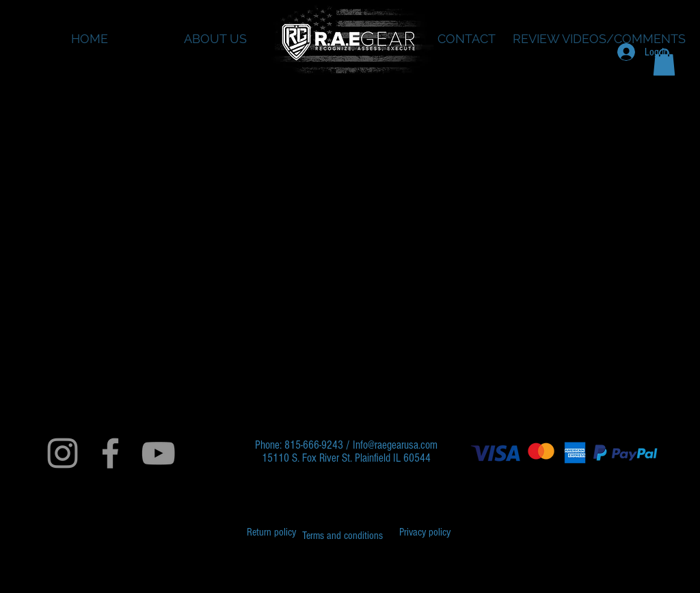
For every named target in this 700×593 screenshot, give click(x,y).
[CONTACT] (467, 39)
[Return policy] (271, 532)
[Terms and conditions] (342, 536)
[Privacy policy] (425, 532)
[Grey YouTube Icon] (158, 453)
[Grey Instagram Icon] (63, 453)
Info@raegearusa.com (395, 445)
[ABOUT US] (215, 39)
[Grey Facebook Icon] (110, 453)
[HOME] (89, 39)
